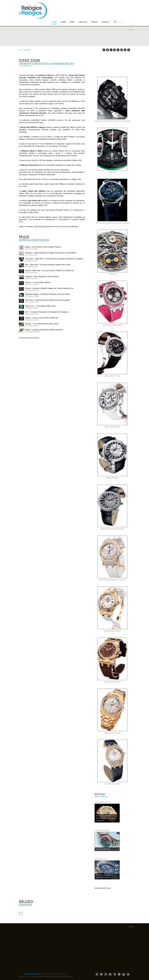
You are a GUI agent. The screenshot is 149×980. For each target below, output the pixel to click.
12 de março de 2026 (32, 290)
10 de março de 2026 (32, 302)
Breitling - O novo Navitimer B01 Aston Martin (42, 324)
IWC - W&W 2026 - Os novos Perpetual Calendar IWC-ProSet (48, 265)
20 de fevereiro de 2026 (33, 332)
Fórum (94, 22)
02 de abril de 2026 (31, 279)
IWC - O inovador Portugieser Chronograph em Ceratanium (47, 312)
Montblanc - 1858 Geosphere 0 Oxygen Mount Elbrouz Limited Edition (51, 253)
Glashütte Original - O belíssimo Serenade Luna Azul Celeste (48, 294)
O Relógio (83, 22)
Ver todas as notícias (29, 338)
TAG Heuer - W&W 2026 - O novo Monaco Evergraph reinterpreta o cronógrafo (54, 259)
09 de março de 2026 (32, 308)
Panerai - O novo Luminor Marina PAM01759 (42, 318)
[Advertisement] (76, 36)
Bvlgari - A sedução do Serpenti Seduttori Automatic (44, 330)
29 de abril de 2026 (31, 267)
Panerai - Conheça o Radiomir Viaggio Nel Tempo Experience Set (49, 288)
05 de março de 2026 (32, 314)
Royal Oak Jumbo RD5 (103, 849)
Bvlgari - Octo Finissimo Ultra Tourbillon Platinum (43, 247)
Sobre (63, 22)
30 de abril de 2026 (31, 261)
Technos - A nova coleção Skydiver (38, 282)
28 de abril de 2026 (31, 273)
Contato (105, 22)
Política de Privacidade (58, 974)
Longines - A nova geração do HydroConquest (42, 276)
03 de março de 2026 (32, 320)
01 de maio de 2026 (31, 255)
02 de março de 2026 (32, 326)
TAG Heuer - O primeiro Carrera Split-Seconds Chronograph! (47, 300)
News (72, 22)
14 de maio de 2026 (31, 249)
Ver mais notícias (103, 888)
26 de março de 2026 (32, 284)
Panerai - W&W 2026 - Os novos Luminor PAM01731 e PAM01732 (49, 271)
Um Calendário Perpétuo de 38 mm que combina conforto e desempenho (106, 818)
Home (54, 22)
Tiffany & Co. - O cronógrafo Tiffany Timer (40, 306)
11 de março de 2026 (32, 296)
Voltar (29, 50)
